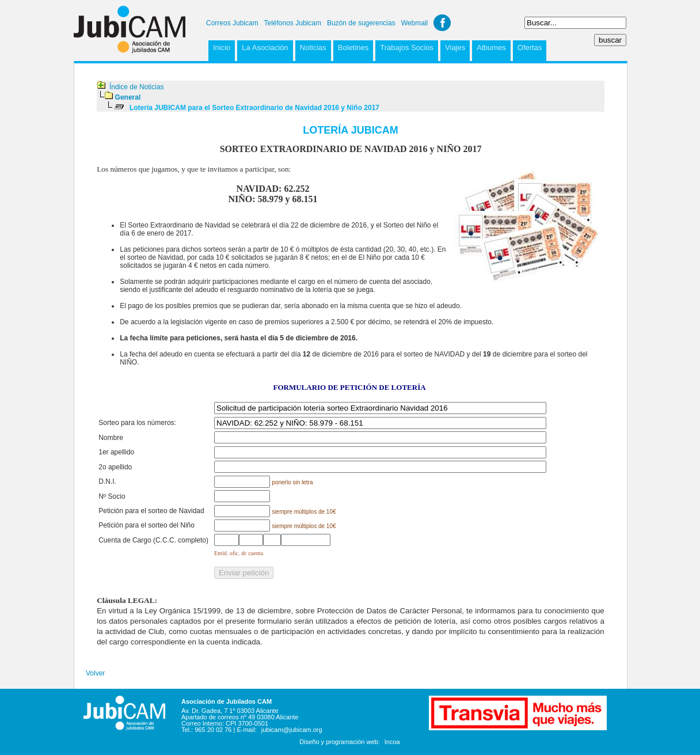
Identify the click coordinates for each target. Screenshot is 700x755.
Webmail (414, 23)
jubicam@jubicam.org (292, 730)
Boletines (353, 48)
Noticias (313, 48)
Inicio (222, 48)
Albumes (491, 48)
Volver (95, 673)
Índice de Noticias (137, 87)
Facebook (442, 23)
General (128, 97)
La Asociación (265, 48)
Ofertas (530, 48)
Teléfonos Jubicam (293, 23)
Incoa (392, 742)
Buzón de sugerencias (361, 23)
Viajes (455, 48)
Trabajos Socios (407, 48)
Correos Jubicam (232, 23)
